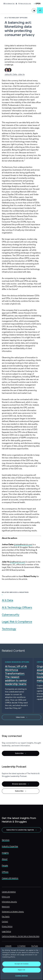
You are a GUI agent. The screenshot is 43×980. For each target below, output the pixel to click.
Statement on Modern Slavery (13, 912)
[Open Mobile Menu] (37, 4)
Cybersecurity (11, 615)
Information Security (9, 902)
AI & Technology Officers (17, 608)
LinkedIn (8, 946)
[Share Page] (34, 8)
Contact (5, 922)
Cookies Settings (21, 976)
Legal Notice (6, 931)
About (5, 859)
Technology (9, 629)
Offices (5, 872)
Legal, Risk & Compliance (17, 622)
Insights (5, 853)
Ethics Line (6, 897)
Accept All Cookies (22, 964)
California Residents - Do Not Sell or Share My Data (21, 936)
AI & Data (7, 600)
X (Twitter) (21, 946)
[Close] (40, 950)
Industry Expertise (10, 846)
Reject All (21, 970)
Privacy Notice (7, 926)
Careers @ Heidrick (10, 878)
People (5, 866)
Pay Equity (6, 917)
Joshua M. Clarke (11, 74)
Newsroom (6, 907)
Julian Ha (21, 74)
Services (6, 840)
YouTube (35, 946)
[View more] (21, 717)
